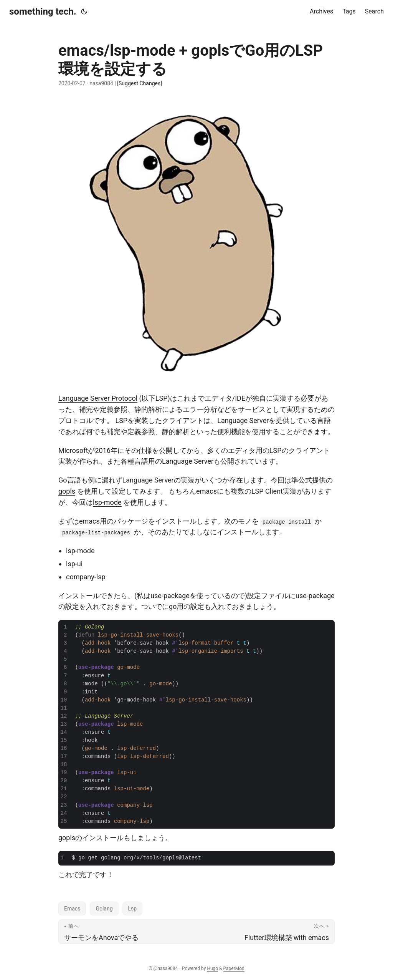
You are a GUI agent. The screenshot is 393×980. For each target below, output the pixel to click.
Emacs (72, 909)
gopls (67, 491)
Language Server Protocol (98, 398)
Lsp (133, 909)
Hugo (212, 968)
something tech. (43, 12)
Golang (104, 909)
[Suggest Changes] (140, 83)
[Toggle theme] (84, 12)
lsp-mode (107, 502)
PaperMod (234, 968)
